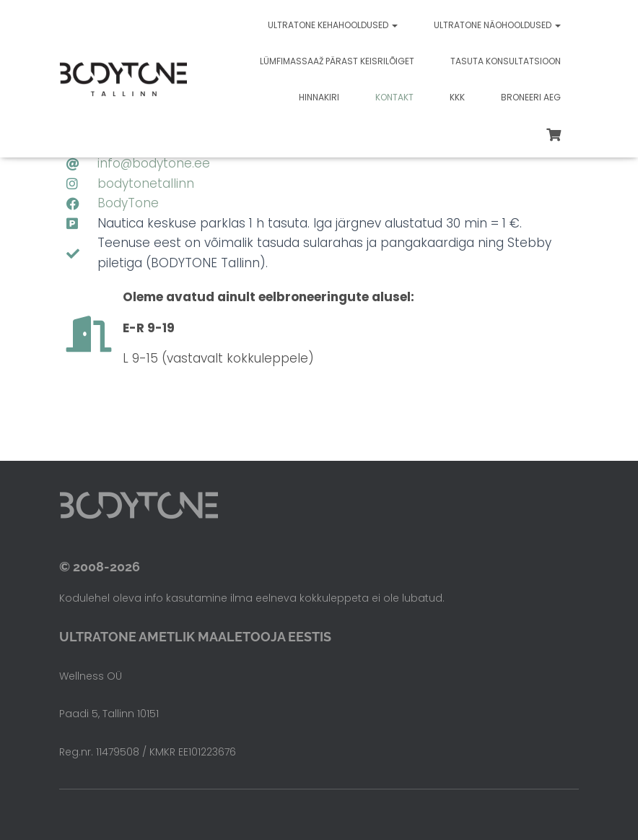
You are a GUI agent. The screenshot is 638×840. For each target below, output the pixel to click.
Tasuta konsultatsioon (506, 61)
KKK (457, 97)
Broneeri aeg (531, 97)
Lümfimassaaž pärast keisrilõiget (337, 61)
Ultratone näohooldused (497, 25)
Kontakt (394, 97)
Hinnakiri (319, 97)
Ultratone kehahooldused (333, 25)
